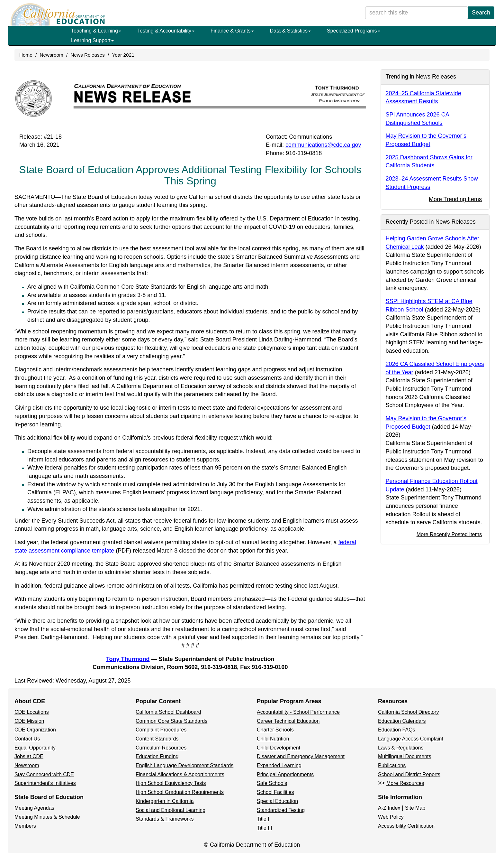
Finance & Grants (232, 31)
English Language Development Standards (184, 765)
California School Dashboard (168, 712)
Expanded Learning (279, 765)
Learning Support (92, 40)
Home (26, 55)
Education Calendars (402, 721)
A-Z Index (389, 808)
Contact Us (27, 739)
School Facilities (275, 792)
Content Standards (157, 739)
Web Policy (391, 817)
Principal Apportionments (285, 774)
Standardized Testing (281, 810)
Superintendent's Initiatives (45, 783)
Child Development (279, 748)
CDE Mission (29, 721)
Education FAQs (397, 730)
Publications (392, 765)
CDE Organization (35, 730)
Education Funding (157, 756)
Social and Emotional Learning (171, 810)
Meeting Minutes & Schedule (47, 817)
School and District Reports (409, 774)
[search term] (417, 13)
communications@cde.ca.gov (323, 145)
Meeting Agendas (34, 808)
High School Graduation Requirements (180, 792)
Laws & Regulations (401, 748)
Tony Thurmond (128, 659)
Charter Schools (275, 730)
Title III (264, 828)
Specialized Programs (354, 31)
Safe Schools (272, 783)
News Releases (87, 55)
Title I (263, 819)
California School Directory (408, 712)
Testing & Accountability (166, 31)
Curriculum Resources (161, 748)
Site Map (415, 808)
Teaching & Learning (96, 31)
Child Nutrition (273, 739)
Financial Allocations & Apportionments (180, 774)
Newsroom (52, 55)
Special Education (277, 801)
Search (481, 13)
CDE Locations (32, 712)
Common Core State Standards (171, 721)
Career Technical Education (288, 721)
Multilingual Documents (405, 756)
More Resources (405, 783)
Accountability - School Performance (298, 712)
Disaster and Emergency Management (301, 756)
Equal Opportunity (35, 748)
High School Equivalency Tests (171, 783)
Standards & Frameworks (165, 819)
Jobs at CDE (29, 756)
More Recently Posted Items (449, 534)
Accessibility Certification (406, 826)
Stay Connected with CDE (44, 774)
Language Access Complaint (411, 739)
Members (25, 826)
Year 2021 (123, 55)
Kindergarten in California (165, 801)
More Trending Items (455, 199)
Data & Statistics (290, 31)
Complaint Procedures (161, 730)
